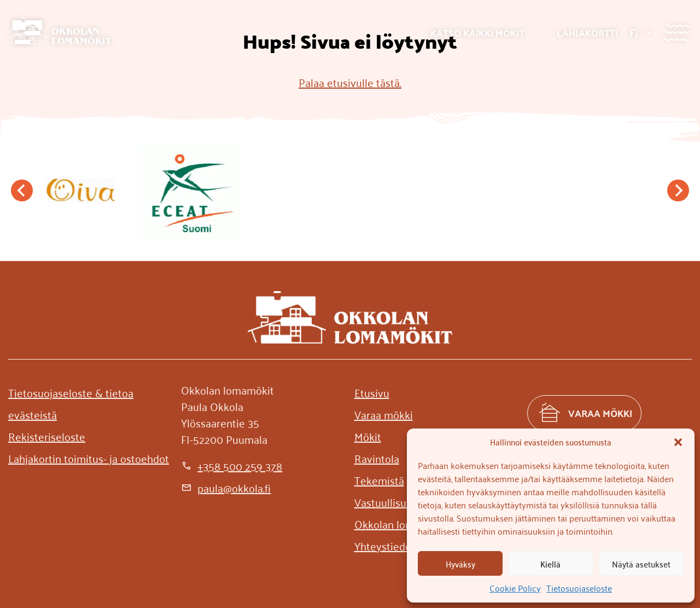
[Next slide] (678, 190)
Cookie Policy (515, 588)
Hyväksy (460, 564)
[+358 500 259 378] (232, 466)
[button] (678, 442)
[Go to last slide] (22, 190)
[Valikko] (677, 33)
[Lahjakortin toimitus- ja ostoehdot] (89, 458)
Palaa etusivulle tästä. (350, 82)
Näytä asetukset (641, 564)
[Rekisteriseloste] (47, 436)
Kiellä (550, 564)
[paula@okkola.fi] (226, 488)
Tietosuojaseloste (579, 588)
